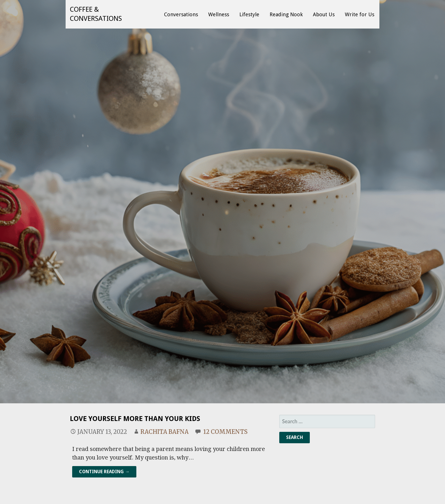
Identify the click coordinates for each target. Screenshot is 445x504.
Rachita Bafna (164, 432)
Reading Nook (286, 14)
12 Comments (225, 432)
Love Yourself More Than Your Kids (135, 419)
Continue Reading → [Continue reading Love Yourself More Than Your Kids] (104, 472)
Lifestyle (249, 14)
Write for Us (360, 14)
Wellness (219, 14)
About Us (324, 14)
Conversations (181, 14)
